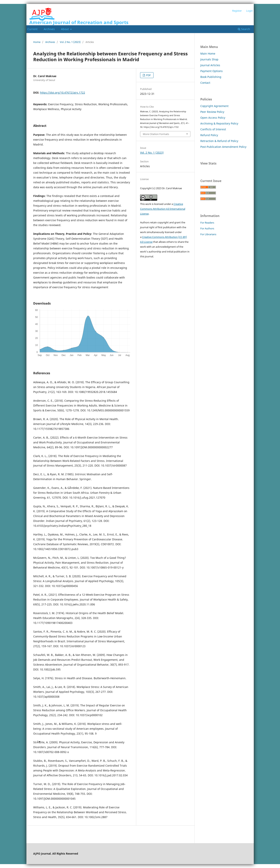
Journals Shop (209, 59)
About (65, 29)
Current (32, 29)
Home (37, 42)
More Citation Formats (156, 134)
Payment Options (212, 71)
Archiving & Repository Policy (219, 123)
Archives (49, 29)
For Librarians (208, 234)
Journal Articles (210, 65)
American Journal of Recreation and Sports (79, 22)
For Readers (207, 223)
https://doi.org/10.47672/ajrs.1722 (63, 93)
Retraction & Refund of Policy (219, 141)
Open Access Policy (213, 118)
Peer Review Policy (212, 112)
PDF (148, 75)
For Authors (207, 228)
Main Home (208, 54)
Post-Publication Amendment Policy (223, 147)
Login (249, 11)
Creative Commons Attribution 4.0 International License (163, 209)
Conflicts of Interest (213, 129)
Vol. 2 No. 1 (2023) (70, 42)
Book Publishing (211, 77)
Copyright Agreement (214, 106)
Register (237, 11)
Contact (205, 83)
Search (244, 29)
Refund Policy (209, 135)
